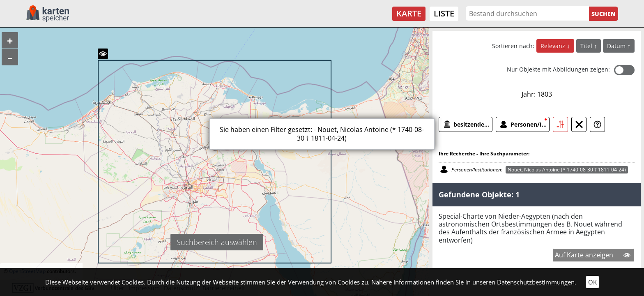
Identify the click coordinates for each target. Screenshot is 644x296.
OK (592, 282)
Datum (617, 46)
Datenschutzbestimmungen (536, 282)
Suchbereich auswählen (217, 242)
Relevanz (554, 46)
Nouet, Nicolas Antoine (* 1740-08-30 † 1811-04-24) (567, 170)
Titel (587, 46)
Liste (444, 13)
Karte (409, 13)
